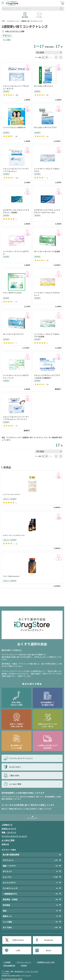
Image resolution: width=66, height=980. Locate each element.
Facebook (49, 940)
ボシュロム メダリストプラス (45, 127)
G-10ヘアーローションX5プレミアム (14, 535)
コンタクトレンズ (13, 21)
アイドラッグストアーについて (14, 836)
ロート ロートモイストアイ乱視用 (47, 251)
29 (57, 916)
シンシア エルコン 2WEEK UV (14, 127)
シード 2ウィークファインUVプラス (16, 253)
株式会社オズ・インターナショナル (26, 971)
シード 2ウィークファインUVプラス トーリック (16, 377)
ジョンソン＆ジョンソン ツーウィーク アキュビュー (16, 170)
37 (57, 883)
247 (57, 894)
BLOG (49, 950)
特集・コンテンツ (9, 832)
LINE (18, 950)
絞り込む (8, 36)
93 (57, 871)
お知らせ (5, 844)
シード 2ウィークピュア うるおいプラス (47, 170)
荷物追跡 (24, 965)
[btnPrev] (56, 57)
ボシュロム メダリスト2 (43, 86)
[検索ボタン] (62, 9)
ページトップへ (32, 818)
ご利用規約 (7, 962)
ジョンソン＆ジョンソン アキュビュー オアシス (16, 87)
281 (57, 922)
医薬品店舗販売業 (9, 965)
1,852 (56, 927)
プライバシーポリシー (24, 962)
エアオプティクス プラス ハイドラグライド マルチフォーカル (47, 211)
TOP (3, 21)
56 (57, 911)
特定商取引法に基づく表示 (46, 962)
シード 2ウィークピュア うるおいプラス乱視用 (47, 335)
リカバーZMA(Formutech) (11, 576)
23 (57, 905)
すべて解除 (7, 40)
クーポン (39, 16)
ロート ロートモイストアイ (13, 334)
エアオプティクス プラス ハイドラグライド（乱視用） (16, 211)
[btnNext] (61, 57)
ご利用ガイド (7, 825)
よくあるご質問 (8, 840)
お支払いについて (9, 829)
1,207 (56, 860)
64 (57, 888)
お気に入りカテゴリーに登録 (15, 31)
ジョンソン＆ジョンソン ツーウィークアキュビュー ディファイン (16, 418)
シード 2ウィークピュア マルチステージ (47, 294)
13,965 (56, 877)
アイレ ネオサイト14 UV (12, 293)
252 (57, 866)
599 (57, 899)
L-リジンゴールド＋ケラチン (12, 494)
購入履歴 (25, 16)
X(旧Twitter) (18, 940)
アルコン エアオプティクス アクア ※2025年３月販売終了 (47, 377)
